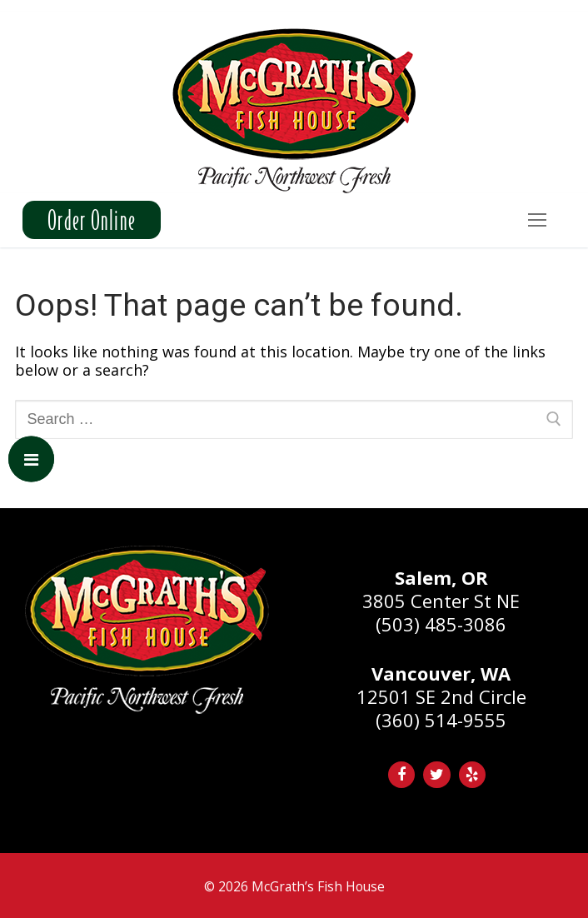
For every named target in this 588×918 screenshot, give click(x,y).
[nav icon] (537, 220)
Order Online (92, 220)
